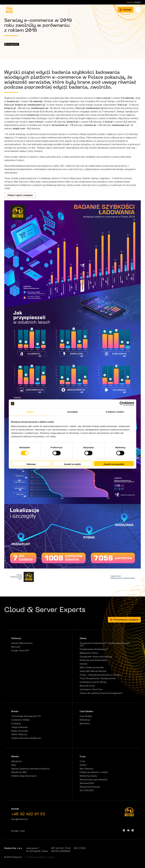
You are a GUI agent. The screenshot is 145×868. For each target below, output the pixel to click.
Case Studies (86, 711)
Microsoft (16, 647)
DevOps (84, 664)
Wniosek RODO (87, 783)
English (134, 2)
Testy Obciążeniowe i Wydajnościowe (98, 678)
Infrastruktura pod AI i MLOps (93, 682)
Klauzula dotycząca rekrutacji (93, 780)
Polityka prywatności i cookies (94, 772)
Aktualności (17, 761)
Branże (15, 711)
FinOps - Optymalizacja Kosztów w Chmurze (100, 675)
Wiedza (15, 756)
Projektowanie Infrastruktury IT (94, 649)
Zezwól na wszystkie (114, 464)
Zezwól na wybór (72, 464)
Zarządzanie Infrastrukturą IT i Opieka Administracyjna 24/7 (105, 644)
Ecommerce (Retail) (20, 720)
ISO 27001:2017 (87, 790)
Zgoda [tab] (30, 412)
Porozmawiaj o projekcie (124, 620)
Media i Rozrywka (20, 731)
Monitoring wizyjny (88, 776)
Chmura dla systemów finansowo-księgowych (101, 693)
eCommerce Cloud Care (91, 689)
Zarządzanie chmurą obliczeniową (96, 657)
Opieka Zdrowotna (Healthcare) (26, 738)
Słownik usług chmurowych (24, 776)
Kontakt (125, 10)
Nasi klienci (85, 724)
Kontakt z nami (18, 831)
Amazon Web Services (22, 643)
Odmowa (31, 464)
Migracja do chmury (89, 653)
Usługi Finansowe (19, 727)
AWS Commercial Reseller (92, 668)
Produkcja (16, 724)
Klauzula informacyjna (90, 787)
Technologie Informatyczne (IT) (26, 716)
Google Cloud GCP (20, 651)
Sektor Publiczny (19, 734)
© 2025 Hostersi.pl (13, 857)
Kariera (83, 765)
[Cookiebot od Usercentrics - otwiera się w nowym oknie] (122, 404)
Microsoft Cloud (87, 686)
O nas (83, 756)
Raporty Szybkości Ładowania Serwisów (30, 769)
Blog (13, 765)
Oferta (83, 638)
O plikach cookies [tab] (115, 412)
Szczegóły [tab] (72, 412)
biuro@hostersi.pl (19, 819)
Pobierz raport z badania (20, 195)
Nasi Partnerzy (87, 769)
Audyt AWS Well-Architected (93, 671)
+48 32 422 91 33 (28, 814)
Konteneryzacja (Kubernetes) (94, 660)
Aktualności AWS (19, 772)
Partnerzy (16, 638)
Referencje (85, 720)
